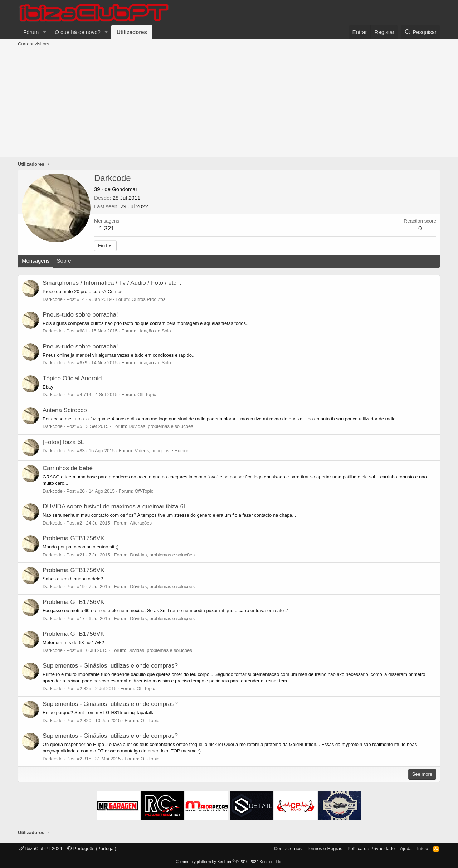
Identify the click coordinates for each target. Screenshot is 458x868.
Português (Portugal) (92, 849)
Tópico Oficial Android (72, 378)
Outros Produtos (149, 299)
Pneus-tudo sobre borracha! (80, 315)
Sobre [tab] (64, 261)
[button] (44, 32)
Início (422, 849)
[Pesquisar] (420, 32)
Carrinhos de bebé (68, 468)
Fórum (31, 32)
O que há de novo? (78, 32)
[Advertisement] (229, 103)
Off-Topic (147, 394)
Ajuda (406, 849)
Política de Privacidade (371, 849)
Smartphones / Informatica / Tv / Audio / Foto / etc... (112, 283)
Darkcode (53, 299)
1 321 (107, 228)
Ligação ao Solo (154, 331)
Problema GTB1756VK (74, 538)
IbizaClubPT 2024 (41, 849)
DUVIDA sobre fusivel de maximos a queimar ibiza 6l (114, 506)
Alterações (141, 523)
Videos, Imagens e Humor (161, 451)
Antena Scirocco (65, 410)
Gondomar (125, 189)
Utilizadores (132, 32)
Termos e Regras (324, 849)
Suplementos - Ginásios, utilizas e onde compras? (110, 666)
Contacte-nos (288, 849)
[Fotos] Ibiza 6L (63, 442)
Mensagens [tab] (36, 261)
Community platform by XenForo (229, 862)
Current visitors (33, 44)
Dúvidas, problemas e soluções (161, 426)
